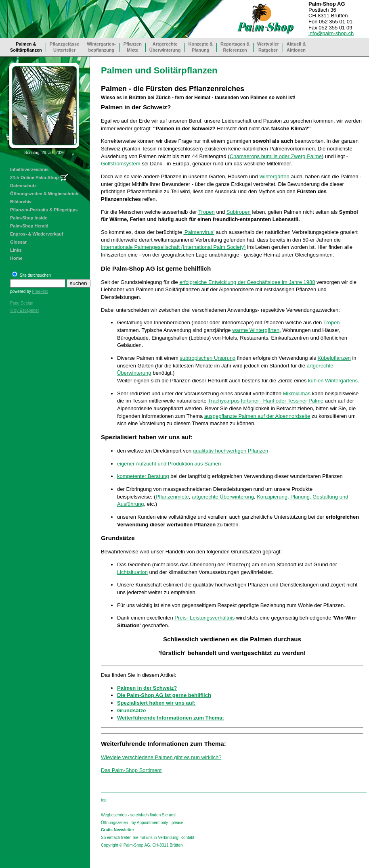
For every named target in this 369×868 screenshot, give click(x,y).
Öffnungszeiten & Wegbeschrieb (44, 194)
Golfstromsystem (121, 164)
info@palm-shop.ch (331, 33)
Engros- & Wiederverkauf (37, 234)
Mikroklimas (297, 393)
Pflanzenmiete (172, 497)
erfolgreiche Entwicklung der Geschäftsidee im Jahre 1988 (247, 282)
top (104, 800)
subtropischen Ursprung (208, 358)
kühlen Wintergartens (333, 381)
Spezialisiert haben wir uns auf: (156, 703)
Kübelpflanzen (334, 358)
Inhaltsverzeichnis (29, 169)
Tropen (207, 212)
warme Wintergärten (256, 330)
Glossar (18, 242)
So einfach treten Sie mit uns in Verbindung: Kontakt (148, 838)
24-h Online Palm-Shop (34, 177)
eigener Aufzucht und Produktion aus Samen (169, 464)
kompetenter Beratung (143, 476)
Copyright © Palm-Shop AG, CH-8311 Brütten (142, 845)
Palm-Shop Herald (29, 226)
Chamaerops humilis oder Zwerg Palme (276, 156)
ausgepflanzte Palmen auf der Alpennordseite (257, 416)
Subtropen (239, 212)
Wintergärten (274, 176)
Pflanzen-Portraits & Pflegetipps (44, 210)
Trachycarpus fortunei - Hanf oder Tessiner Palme (266, 401)
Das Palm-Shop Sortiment (131, 770)
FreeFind (40, 291)
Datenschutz (23, 186)
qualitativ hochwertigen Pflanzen (231, 451)
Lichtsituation (132, 572)
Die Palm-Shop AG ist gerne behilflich (164, 695)
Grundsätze (132, 710)
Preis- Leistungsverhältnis (204, 618)
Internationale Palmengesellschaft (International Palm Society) (173, 247)
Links (16, 250)
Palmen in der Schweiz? (147, 688)
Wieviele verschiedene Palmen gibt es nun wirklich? (161, 757)
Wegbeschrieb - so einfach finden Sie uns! (139, 815)
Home (16, 258)
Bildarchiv (21, 202)
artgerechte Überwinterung (223, 497)
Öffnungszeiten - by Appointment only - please (142, 823)
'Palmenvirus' (199, 232)
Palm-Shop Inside (29, 218)
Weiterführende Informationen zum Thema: (171, 718)
